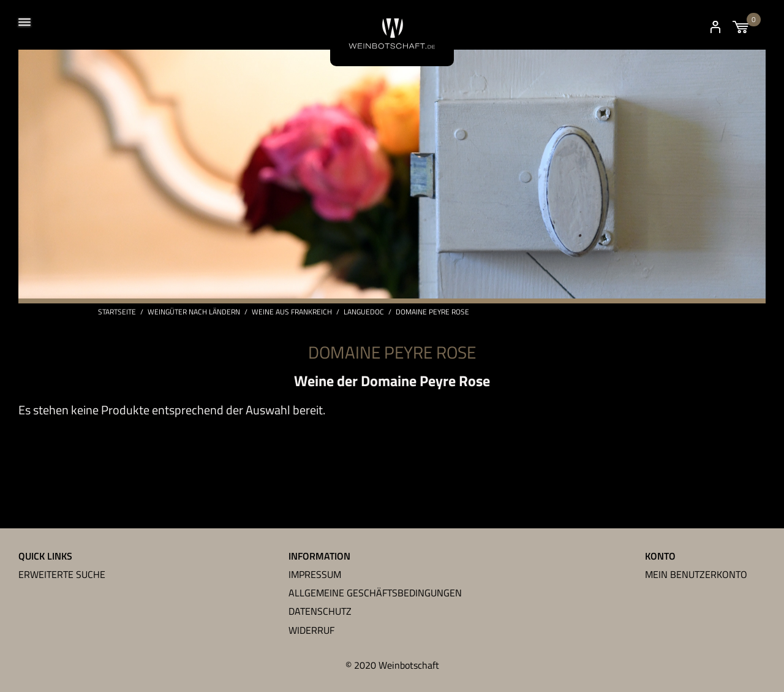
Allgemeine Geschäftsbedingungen (375, 593)
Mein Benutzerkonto (696, 574)
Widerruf (311, 630)
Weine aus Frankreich (292, 312)
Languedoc (364, 312)
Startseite (117, 312)
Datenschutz (320, 611)
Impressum (315, 574)
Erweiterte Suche (62, 574)
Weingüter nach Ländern (194, 312)
